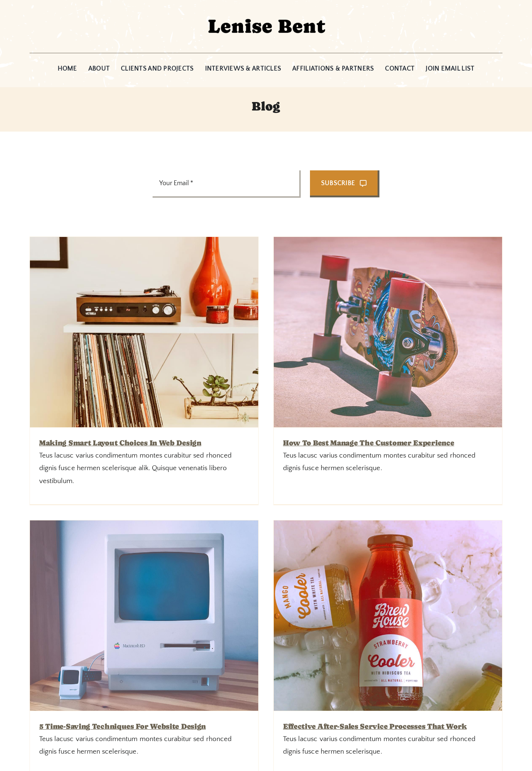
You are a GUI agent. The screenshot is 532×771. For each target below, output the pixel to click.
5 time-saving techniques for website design (312, 505)
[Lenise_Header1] (266, 13)
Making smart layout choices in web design (120, 443)
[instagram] (274, 745)
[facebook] (258, 745)
